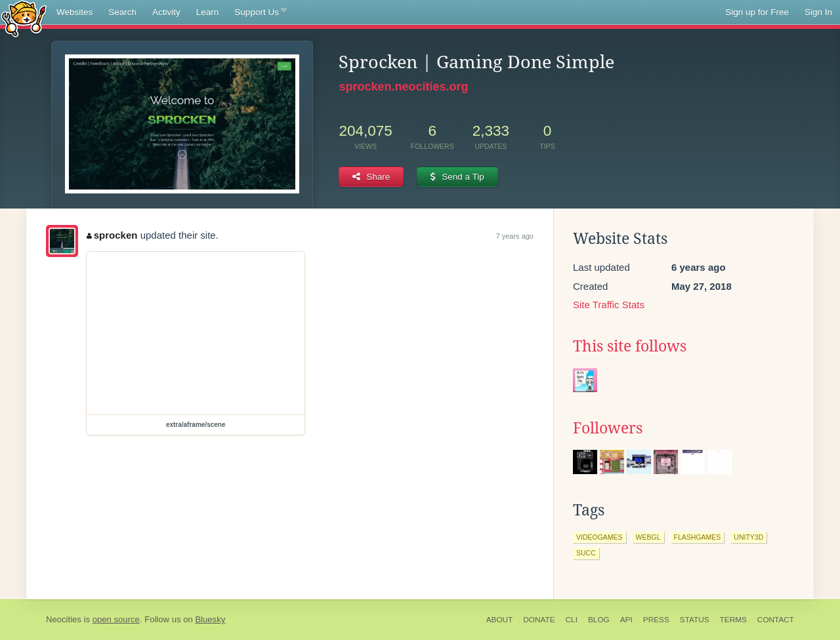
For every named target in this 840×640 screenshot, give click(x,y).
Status (695, 620)
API (626, 620)
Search (122, 12)
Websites (74, 12)
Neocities (64, 619)
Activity (166, 12)
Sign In (818, 12)
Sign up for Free (757, 12)
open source (116, 619)
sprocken (112, 235)
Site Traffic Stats (609, 305)
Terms (733, 620)
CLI (572, 620)
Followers (608, 428)
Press (656, 620)
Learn (208, 12)
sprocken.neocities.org (403, 87)
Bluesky (210, 619)
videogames (599, 537)
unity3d (748, 537)
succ (586, 553)
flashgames (698, 537)
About (500, 620)
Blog (599, 620)
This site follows (630, 346)
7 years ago (515, 236)
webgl (648, 537)
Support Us (260, 12)
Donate (539, 620)
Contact (776, 620)
